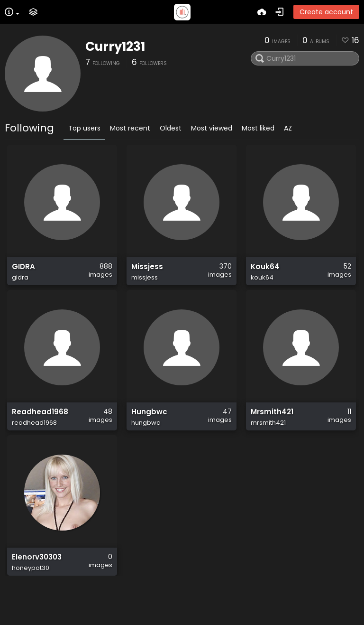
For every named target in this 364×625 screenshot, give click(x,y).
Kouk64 (265, 271)
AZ (288, 128)
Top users (84, 128)
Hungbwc (149, 430)
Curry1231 (115, 47)
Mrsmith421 (272, 430)
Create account (326, 12)
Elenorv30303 (37, 588)
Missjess (147, 271)
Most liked (258, 128)
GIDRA (23, 271)
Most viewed (212, 128)
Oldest (171, 128)
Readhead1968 (40, 430)
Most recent (130, 128)
